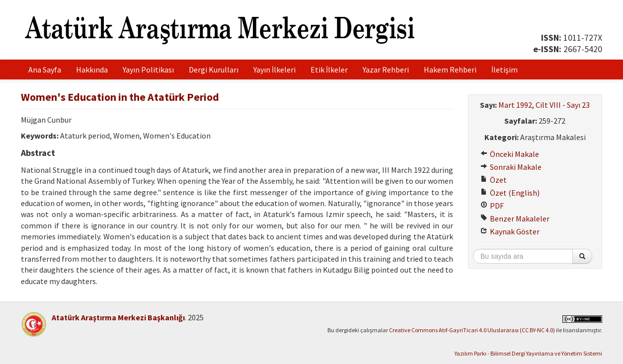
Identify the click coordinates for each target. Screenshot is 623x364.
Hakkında (92, 70)
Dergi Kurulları (214, 70)
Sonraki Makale (511, 167)
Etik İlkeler (329, 70)
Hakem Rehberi (450, 70)
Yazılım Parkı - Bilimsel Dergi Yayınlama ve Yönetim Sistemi (528, 353)
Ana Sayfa (45, 70)
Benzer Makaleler (515, 218)
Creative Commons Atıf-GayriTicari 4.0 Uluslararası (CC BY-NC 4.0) (472, 330)
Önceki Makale (510, 154)
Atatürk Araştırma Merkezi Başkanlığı (118, 317)
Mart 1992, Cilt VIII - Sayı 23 (544, 105)
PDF (492, 206)
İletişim (505, 70)
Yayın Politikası (148, 70)
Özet (494, 180)
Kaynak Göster (510, 231)
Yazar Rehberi (386, 70)
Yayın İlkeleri (274, 70)
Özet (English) (510, 193)
